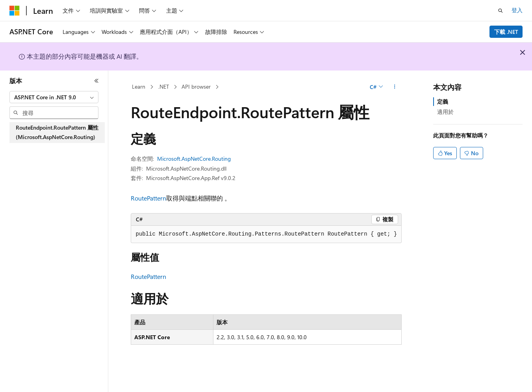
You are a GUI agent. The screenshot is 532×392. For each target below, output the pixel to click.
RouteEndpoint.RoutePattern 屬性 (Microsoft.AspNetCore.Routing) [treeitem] (57, 132)
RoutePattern (148, 198)
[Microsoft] (15, 11)
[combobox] (54, 97)
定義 (443, 101)
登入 (517, 10)
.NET (164, 86)
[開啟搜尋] (500, 11)
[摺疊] (96, 81)
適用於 (445, 112)
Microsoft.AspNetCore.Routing (194, 159)
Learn (139, 86)
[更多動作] (394, 87)
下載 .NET (506, 32)
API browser (196, 86)
